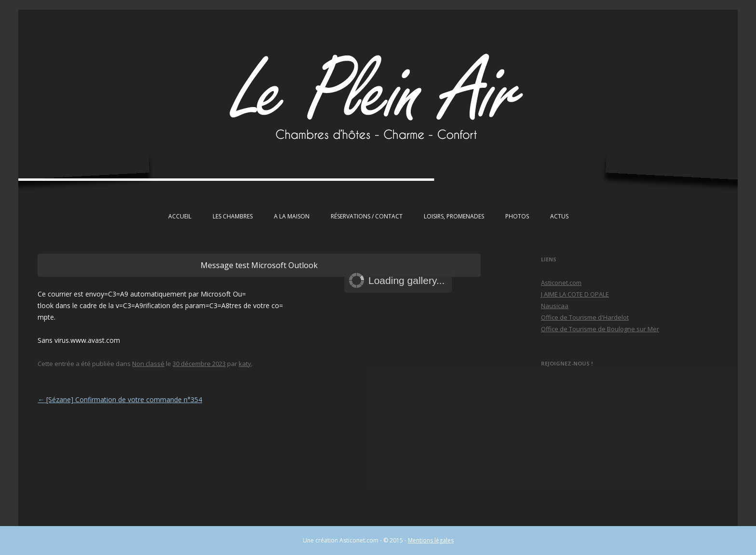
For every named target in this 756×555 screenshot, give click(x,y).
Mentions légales (431, 540)
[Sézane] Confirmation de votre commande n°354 (120, 399)
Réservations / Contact (367, 216)
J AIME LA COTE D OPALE (575, 294)
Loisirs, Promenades (454, 216)
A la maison (292, 216)
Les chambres (233, 216)
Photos (517, 216)
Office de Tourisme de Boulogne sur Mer (600, 329)
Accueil (180, 216)
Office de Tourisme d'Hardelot (585, 317)
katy (245, 364)
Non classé (148, 364)
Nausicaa (555, 306)
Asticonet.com (561, 283)
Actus (559, 216)
